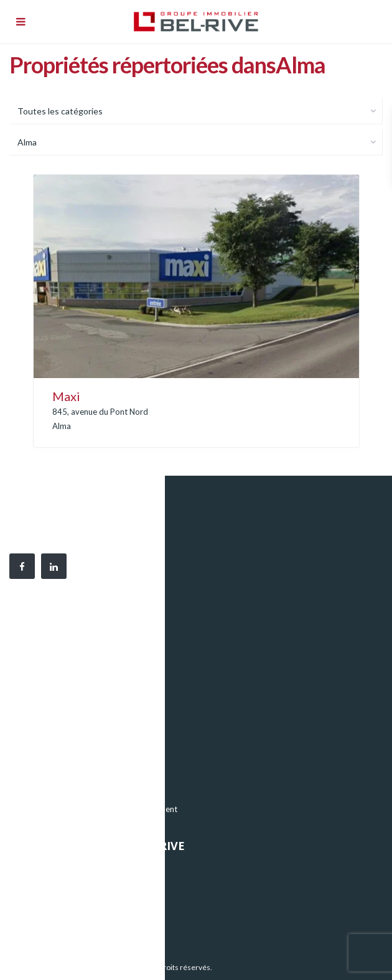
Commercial (42, 790)
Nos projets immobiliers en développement (99, 809)
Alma (62, 426)
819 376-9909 (87, 677)
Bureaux (35, 753)
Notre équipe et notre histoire (75, 887)
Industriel (38, 772)
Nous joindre (44, 925)
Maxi (66, 396)
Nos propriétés (48, 869)
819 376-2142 (93, 690)
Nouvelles (38, 906)
